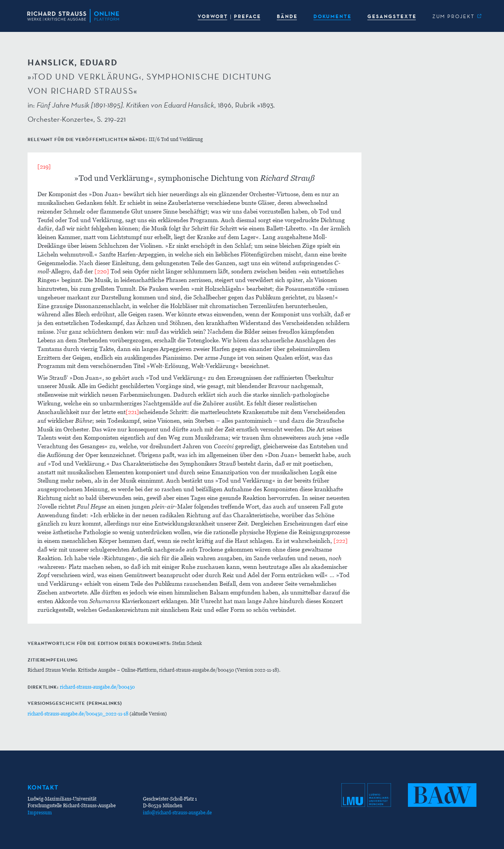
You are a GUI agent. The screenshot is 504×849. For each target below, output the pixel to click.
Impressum (40, 813)
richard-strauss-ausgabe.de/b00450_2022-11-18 (78, 714)
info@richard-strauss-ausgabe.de (177, 813)
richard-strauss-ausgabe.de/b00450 (97, 687)
